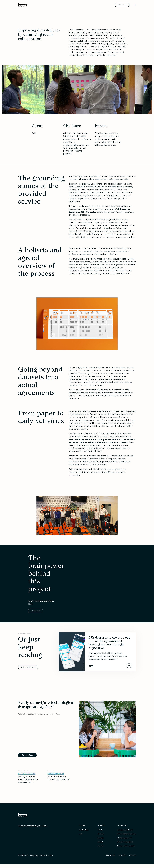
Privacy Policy (34, 855)
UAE (81, 834)
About (100, 842)
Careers (101, 846)
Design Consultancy (125, 830)
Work (100, 830)
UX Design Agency (124, 838)
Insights (101, 838)
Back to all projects (28, 667)
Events (101, 834)
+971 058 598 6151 (56, 774)
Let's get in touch (27, 755)
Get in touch (122, 5)
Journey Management (126, 846)
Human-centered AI (125, 842)
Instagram (122, 855)
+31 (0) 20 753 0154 (27, 774)
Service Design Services (126, 834)
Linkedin (133, 855)
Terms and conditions (47, 855)
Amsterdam (84, 830)
